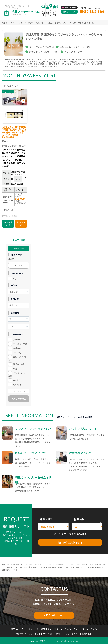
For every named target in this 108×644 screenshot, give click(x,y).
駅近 (15, 368)
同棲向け (17, 348)
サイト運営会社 (72, 633)
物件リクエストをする (70, 542)
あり (15, 278)
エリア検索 (43, 13)
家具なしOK (18, 364)
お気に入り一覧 (70, 7)
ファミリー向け (20, 343)
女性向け (17, 339)
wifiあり (17, 380)
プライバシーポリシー (53, 633)
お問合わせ (9, 224)
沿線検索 (47, 13)
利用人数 (79, 519)
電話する (22, 224)
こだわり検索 (55, 13)
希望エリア (46, 519)
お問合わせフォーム (54, 615)
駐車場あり (18, 384)
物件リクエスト (69, 12)
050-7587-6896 (94, 11)
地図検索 (51, 13)
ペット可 (17, 352)
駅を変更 (19, 265)
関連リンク (21, 633)
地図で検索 (20, 240)
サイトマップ (35, 633)
